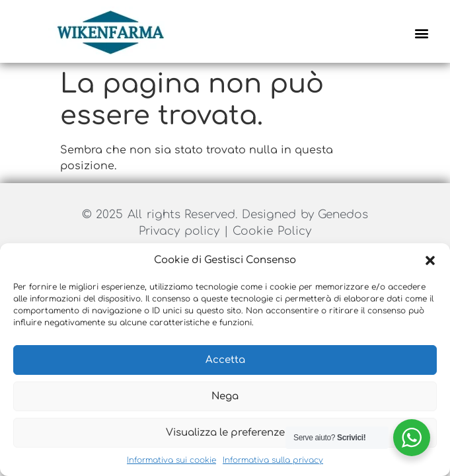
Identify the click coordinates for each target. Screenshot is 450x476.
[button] (430, 260)
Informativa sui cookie (171, 460)
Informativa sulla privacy (273, 460)
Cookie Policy (272, 231)
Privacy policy (181, 231)
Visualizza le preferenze (225, 433)
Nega (225, 396)
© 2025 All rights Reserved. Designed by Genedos (225, 215)
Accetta (225, 360)
